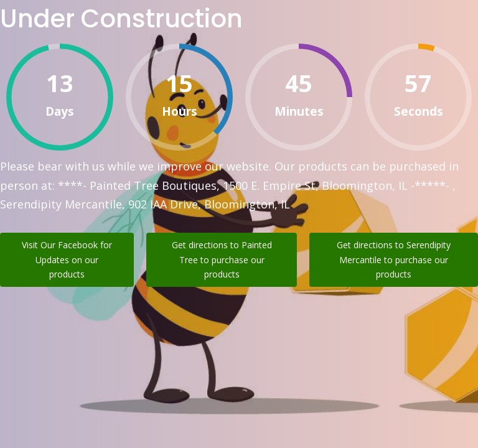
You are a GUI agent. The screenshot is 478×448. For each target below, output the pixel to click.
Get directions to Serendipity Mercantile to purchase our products (394, 260)
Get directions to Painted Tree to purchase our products (222, 260)
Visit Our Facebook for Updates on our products (67, 260)
